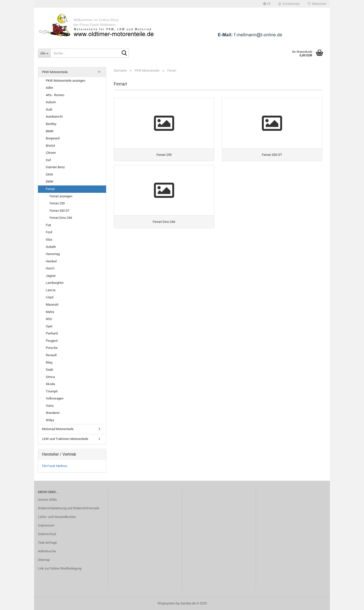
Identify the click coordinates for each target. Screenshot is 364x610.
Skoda (50, 384)
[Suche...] (44, 53)
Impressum (46, 525)
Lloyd (50, 297)
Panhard (52, 333)
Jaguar (51, 276)
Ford (49, 232)
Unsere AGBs (47, 500)
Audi (49, 109)
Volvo (50, 406)
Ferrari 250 (57, 203)
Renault (51, 355)
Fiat (48, 225)
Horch (50, 268)
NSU (49, 319)
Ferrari (50, 189)
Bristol (50, 146)
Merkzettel (317, 4)
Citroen (51, 153)
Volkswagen (55, 398)
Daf (48, 160)
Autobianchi (54, 117)
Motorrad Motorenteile (58, 429)
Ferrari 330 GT (60, 211)
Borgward (53, 138)
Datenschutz (47, 534)
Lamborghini (55, 283)
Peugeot (52, 341)
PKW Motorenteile (55, 72)
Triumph (52, 391)
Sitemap (44, 560)
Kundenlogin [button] (289, 4)
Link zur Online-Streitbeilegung (60, 568)
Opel (49, 326)
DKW (49, 174)
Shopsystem (166, 603)
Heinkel (51, 261)
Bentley (51, 124)
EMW (50, 182)
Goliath (51, 247)
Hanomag (53, 254)
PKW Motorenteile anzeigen (65, 81)
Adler (49, 88)
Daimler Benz (55, 167)
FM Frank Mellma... (55, 466)
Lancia (51, 290)
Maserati (52, 304)
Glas (49, 239)
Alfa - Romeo (55, 95)
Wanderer (53, 413)
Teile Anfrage (47, 543)
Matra (50, 312)
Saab (49, 370)
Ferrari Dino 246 (61, 218)
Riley (49, 362)
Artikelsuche (47, 551)
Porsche (52, 348)
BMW (50, 131)
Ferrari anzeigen (61, 196)
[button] (267, 4)
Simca (50, 377)
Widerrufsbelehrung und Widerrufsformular (69, 508)
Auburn (51, 102)
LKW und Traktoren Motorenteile (65, 439)
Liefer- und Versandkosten (57, 517)
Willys (50, 420)
